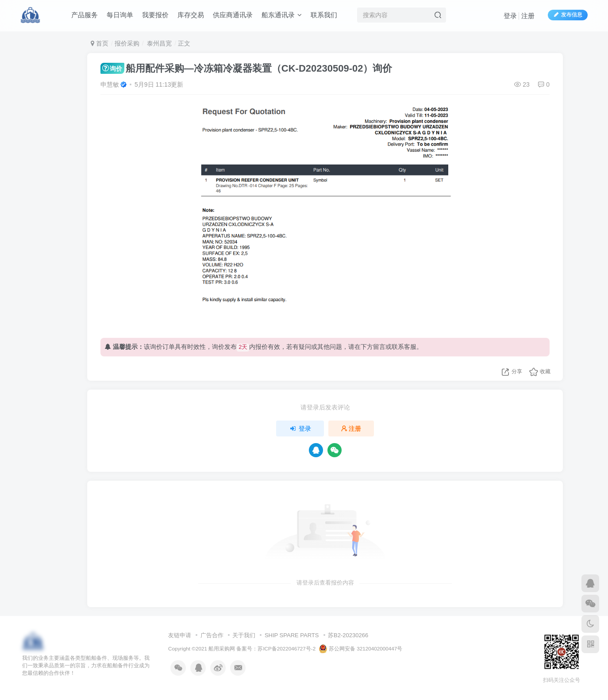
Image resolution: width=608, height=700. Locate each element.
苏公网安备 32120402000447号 (361, 649)
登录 (510, 16)
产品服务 (85, 15)
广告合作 (212, 635)
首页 (100, 43)
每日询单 (120, 15)
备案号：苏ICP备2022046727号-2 (276, 648)
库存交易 (191, 15)
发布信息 (568, 15)
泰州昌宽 (158, 43)
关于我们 (244, 635)
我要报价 (155, 15)
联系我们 (324, 15)
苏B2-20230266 (348, 635)
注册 (528, 16)
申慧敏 (110, 84)
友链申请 (180, 635)
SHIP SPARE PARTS (292, 635)
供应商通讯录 (233, 15)
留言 (379, 347)
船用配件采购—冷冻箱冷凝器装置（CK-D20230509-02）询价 (246, 68)
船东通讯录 (282, 15)
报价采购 (127, 43)
